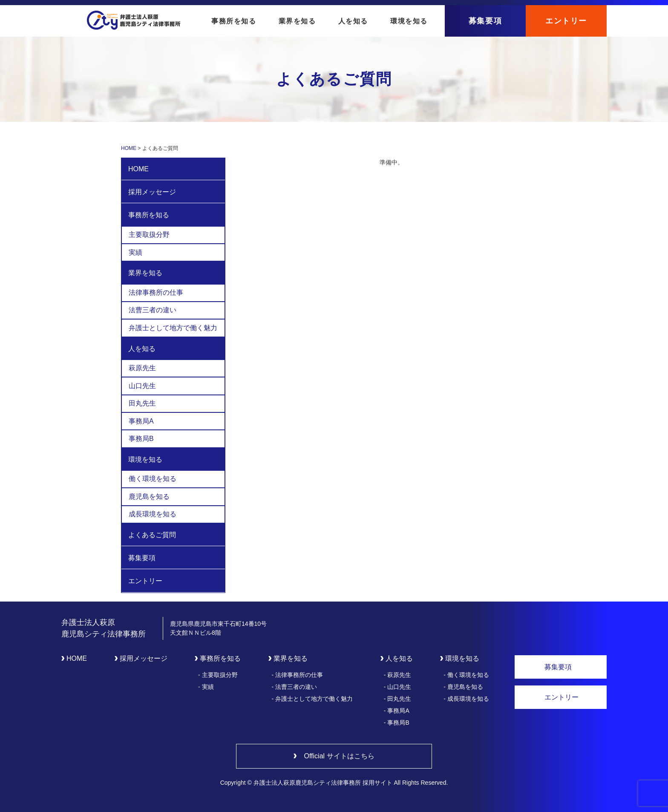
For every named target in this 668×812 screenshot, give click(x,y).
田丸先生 (142, 403)
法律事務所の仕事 (156, 292)
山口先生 (142, 386)
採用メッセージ (152, 192)
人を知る (353, 21)
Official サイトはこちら (339, 756)
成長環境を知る (153, 514)
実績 (135, 252)
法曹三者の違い (153, 310)
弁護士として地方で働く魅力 (173, 328)
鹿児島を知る (149, 497)
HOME (138, 169)
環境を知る (409, 21)
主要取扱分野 (149, 235)
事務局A (141, 421)
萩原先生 (142, 368)
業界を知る (297, 21)
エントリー (566, 21)
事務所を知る (234, 21)
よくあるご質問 (152, 535)
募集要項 (485, 21)
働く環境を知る (153, 479)
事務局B (141, 439)
